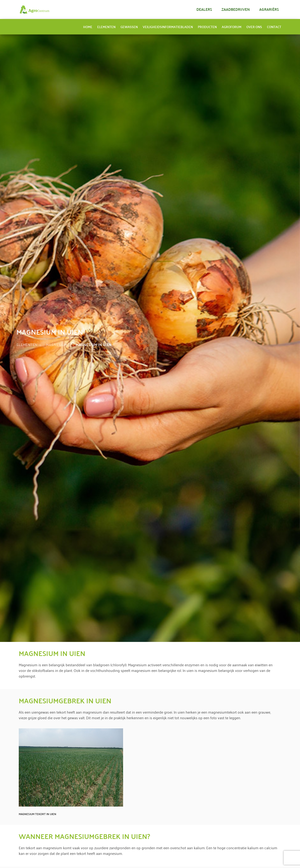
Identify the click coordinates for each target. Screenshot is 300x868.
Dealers (204, 9)
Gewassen (129, 27)
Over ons (254, 27)
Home (88, 27)
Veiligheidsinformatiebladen (168, 27)
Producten (207, 27)
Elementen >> (29, 345)
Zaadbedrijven (236, 9)
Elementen (106, 27)
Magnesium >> (58, 345)
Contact (274, 27)
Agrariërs (269, 9)
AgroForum (232, 27)
